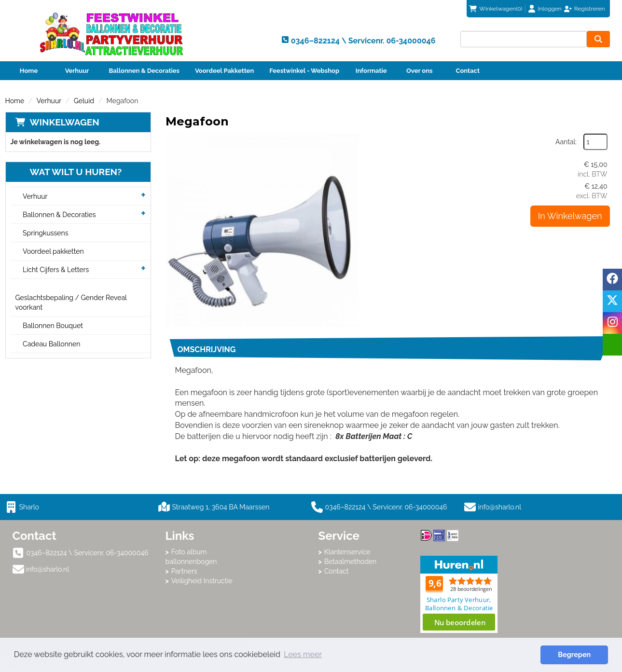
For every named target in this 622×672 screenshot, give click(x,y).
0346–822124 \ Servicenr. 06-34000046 (379, 507)
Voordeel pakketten (53, 251)
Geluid (84, 101)
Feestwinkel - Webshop (304, 71)
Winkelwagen (65, 122)
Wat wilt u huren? (69, 172)
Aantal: (566, 142)
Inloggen (550, 9)
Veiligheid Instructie (202, 581)
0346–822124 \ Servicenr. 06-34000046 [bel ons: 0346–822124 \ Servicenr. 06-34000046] (88, 553)
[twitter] (612, 301)
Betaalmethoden (351, 562)
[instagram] (612, 323)
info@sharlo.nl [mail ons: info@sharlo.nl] (48, 569)
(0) (496, 9)
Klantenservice (347, 552)
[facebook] (612, 280)
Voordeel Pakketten (224, 71)
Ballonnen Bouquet (53, 326)
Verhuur (77, 71)
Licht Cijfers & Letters (56, 270)
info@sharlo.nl (500, 507)
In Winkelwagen (570, 216)
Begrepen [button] (574, 654)
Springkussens (45, 233)
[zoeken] (598, 39)
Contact (468, 71)
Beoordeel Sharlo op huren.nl (459, 594)
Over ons (420, 71)
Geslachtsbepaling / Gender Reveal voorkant (71, 302)
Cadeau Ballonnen (51, 344)
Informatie (371, 71)
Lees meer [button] (303, 654)
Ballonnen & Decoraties (144, 71)
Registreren (590, 9)
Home (29, 71)
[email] (612, 345)
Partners (184, 571)
